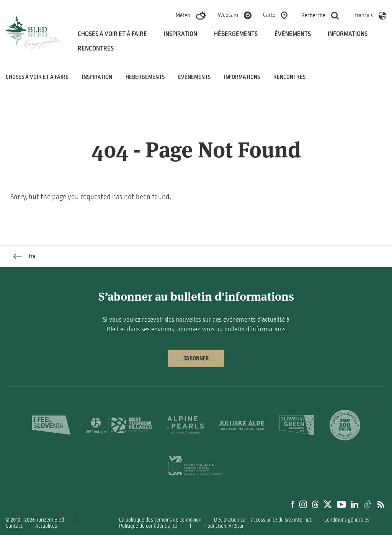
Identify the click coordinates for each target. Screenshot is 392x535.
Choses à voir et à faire (112, 34)
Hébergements (236, 34)
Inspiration (180, 34)
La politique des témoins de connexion (160, 520)
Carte (269, 15)
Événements (293, 34)
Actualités (46, 526)
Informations (348, 34)
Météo (183, 15)
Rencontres (96, 49)
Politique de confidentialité (148, 526)
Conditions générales (347, 520)
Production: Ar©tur (223, 526)
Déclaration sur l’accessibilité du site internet (263, 520)
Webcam (228, 15)
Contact (14, 526)
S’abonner (196, 358)
